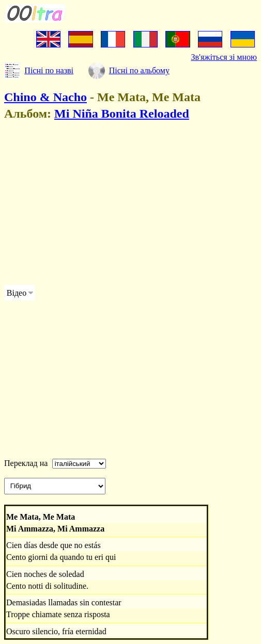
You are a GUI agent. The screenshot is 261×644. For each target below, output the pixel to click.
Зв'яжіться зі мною (224, 57)
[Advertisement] (130, 204)
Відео (17, 293)
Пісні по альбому (139, 70)
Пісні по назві (49, 70)
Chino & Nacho (45, 97)
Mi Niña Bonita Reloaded (122, 114)
